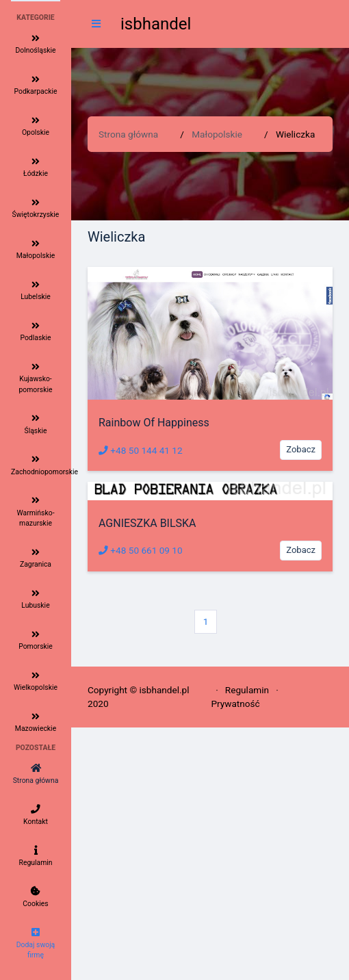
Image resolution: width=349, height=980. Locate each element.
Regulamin (247, 690)
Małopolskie (217, 134)
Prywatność (235, 704)
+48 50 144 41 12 (141, 450)
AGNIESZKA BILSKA (147, 523)
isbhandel (156, 24)
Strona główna (128, 134)
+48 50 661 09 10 (141, 550)
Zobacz (301, 449)
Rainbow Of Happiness (154, 423)
